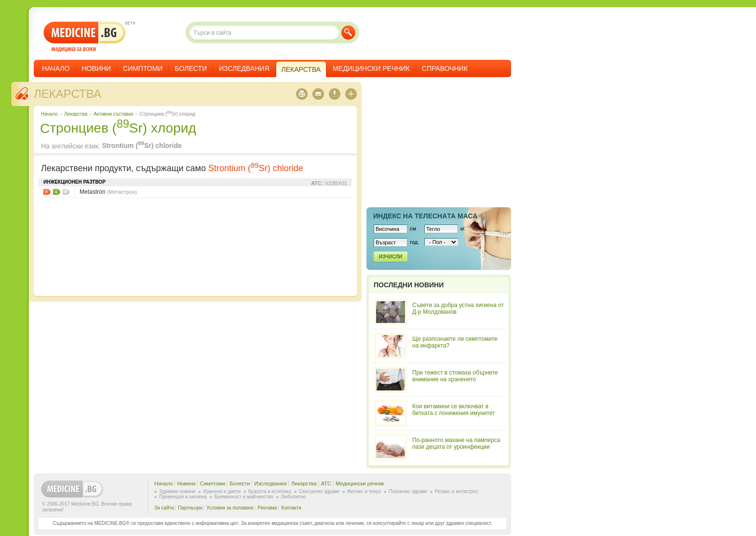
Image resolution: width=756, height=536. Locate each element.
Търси (348, 33)
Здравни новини (177, 491)
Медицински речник (371, 68)
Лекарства (67, 94)
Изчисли (391, 257)
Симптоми (143, 68)
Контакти (291, 508)
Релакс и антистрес (457, 491)
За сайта (164, 508)
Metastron (108, 192)
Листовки (47, 192)
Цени (57, 192)
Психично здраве (408, 491)
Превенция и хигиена (183, 497)
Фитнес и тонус (364, 491)
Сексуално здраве (319, 491)
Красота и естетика (270, 491)
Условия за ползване (230, 508)
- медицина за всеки (85, 37)
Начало (56, 68)
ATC (326, 483)
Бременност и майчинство (244, 497)
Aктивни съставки (113, 114)
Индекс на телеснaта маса (425, 216)
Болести (191, 68)
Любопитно (294, 497)
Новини (96, 68)
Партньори (190, 508)
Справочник (445, 68)
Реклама (267, 508)
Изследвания (244, 68)
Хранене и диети (222, 491)
